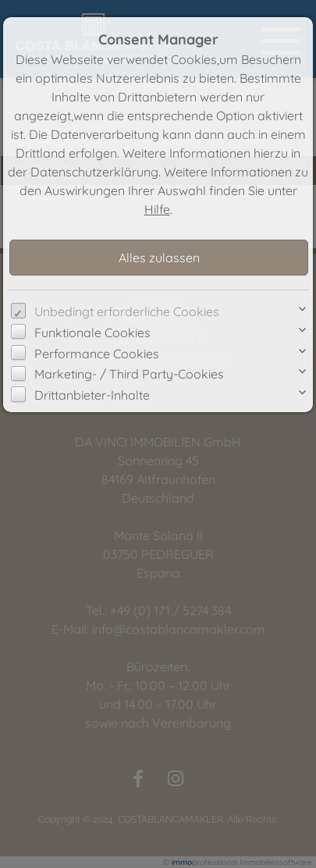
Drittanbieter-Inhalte (92, 395)
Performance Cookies (97, 354)
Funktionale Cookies (92, 333)
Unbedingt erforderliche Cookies (127, 311)
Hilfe (157, 209)
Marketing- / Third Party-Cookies (129, 374)
